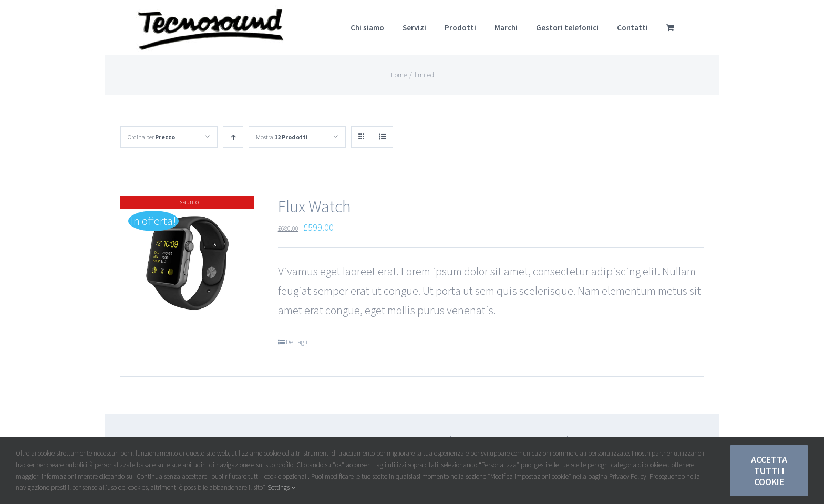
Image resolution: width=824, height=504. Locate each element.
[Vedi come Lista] (382, 137)
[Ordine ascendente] (233, 137)
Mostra (282, 137)
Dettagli (297, 342)
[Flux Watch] (187, 263)
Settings (281, 487)
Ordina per (151, 137)
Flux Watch (315, 207)
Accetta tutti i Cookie (769, 471)
